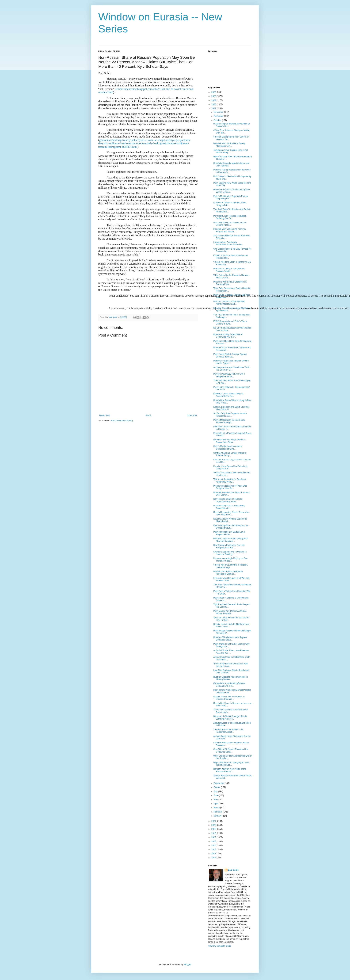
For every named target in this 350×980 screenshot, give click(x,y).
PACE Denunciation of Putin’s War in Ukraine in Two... (230, 322)
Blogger (187, 964)
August (217, 787)
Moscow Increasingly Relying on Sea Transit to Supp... (230, 559)
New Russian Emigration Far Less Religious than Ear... (229, 546)
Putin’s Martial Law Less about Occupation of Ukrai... (228, 448)
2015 (214, 845)
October (218, 120)
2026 (214, 92)
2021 (214, 821)
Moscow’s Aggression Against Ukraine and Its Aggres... (231, 362)
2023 (214, 104)
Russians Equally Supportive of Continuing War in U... (228, 336)
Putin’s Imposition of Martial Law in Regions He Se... (229, 533)
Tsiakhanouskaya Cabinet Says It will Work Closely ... (231, 151)
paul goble (233, 870)
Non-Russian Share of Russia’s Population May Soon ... (228, 500)
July (216, 791)
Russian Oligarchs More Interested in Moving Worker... (231, 678)
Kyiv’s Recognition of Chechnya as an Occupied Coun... (231, 527)
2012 (214, 858)
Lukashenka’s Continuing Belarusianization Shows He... (229, 243)
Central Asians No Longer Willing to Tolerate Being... (230, 454)
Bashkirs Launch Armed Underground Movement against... (231, 540)
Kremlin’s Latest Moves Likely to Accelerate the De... (228, 395)
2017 (214, 837)
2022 (214, 108)
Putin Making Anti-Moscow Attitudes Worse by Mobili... (230, 612)
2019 (214, 829)
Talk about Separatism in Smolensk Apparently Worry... (230, 481)
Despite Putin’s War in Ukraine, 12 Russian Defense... (229, 698)
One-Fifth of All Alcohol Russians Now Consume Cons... (231, 750)
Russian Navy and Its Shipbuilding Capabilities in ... (229, 507)
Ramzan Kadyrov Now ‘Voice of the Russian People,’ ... (230, 770)
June (216, 795)
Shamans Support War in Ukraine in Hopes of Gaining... (230, 553)
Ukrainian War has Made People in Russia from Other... (229, 441)
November (219, 116)
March (217, 808)
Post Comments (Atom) (122, 420)
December (219, 112)
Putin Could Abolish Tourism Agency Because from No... (230, 355)
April (216, 804)
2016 (214, 841)
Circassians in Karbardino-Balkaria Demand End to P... (229, 685)
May (216, 800)
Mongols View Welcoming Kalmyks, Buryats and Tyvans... (230, 230)
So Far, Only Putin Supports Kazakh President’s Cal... (230, 415)
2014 (214, 849)
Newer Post (105, 415)
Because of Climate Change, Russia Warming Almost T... (230, 718)
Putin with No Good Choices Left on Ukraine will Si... (230, 224)
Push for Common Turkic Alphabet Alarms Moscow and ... (229, 303)
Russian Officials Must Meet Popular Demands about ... (230, 639)
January (218, 816)
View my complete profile (220, 946)
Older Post (192, 415)
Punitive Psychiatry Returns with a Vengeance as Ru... (229, 375)
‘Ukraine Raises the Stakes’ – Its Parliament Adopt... (228, 731)
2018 (214, 833)
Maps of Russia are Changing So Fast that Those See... (231, 764)
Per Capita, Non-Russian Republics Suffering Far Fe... (230, 217)
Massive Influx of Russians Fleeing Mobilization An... (229, 145)
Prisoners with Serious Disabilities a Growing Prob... (230, 283)
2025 (214, 96)
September (219, 783)
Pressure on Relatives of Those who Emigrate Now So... (230, 487)
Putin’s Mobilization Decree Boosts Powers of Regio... (229, 421)
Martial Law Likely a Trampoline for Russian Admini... (229, 270)
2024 (214, 100)
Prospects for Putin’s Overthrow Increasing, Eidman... (228, 573)
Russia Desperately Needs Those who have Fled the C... (231, 513)
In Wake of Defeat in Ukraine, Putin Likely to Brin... (230, 204)
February (218, 812)
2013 (214, 854)
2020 (214, 825)
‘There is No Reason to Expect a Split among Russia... (231, 665)
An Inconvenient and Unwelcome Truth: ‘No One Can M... (232, 369)
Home (149, 415)
